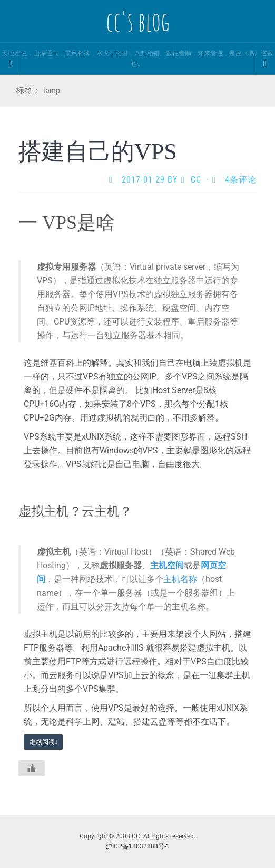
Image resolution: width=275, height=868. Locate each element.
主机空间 (167, 565)
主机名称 (180, 579)
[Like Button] (32, 768)
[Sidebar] (11, 64)
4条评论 (241, 180)
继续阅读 (43, 742)
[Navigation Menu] (264, 64)
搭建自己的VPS (98, 152)
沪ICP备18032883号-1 (138, 846)
